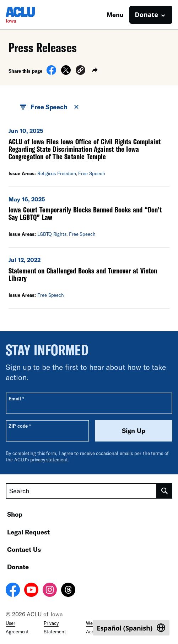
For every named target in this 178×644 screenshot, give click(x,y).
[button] (80, 71)
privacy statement (49, 460)
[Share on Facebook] (51, 73)
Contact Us (24, 549)
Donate (18, 567)
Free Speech (91, 173)
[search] (165, 491)
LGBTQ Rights (52, 234)
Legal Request (28, 532)
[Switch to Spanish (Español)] (131, 628)
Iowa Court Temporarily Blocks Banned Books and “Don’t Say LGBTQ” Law (85, 213)
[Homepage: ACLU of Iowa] (31, 15)
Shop (15, 514)
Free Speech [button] (50, 107)
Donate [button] (147, 15)
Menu (115, 15)
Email (16, 398)
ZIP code (20, 426)
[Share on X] (66, 73)
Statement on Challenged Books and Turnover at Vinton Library (83, 274)
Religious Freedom (57, 173)
